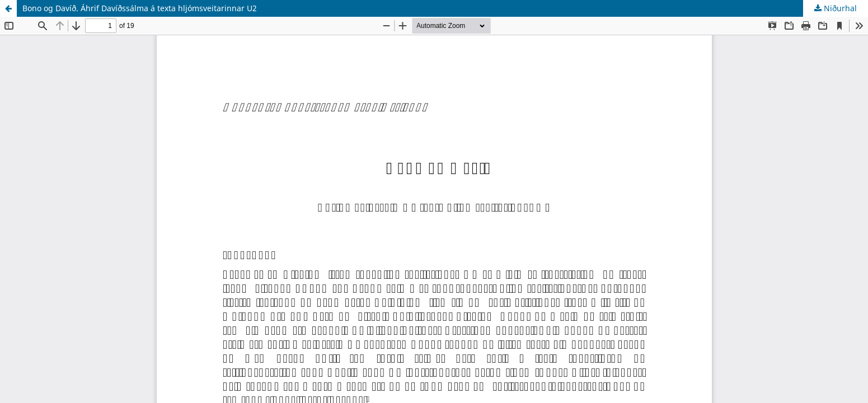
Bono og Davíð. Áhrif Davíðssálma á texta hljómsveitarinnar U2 (140, 8)
